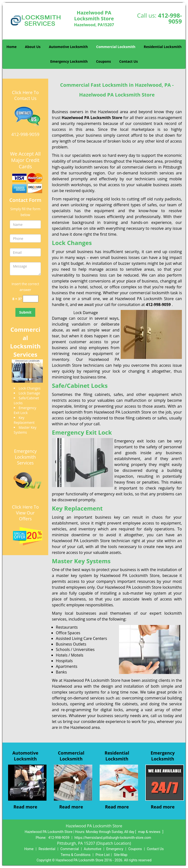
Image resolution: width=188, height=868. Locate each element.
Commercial (70, 849)
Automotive (93, 849)
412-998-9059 (170, 18)
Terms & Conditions (76, 855)
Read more (25, 807)
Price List (103, 855)
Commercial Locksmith (116, 47)
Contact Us (129, 61)
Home (11, 47)
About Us (33, 47)
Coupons (103, 61)
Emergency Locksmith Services (25, 457)
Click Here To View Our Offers (25, 513)
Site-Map (121, 855)
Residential (47, 849)
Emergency (115, 849)
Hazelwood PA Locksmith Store (92, 118)
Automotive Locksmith (68, 47)
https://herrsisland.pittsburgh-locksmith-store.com (113, 838)
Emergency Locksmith (69, 61)
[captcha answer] (31, 299)
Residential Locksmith (163, 47)
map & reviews (150, 832)
